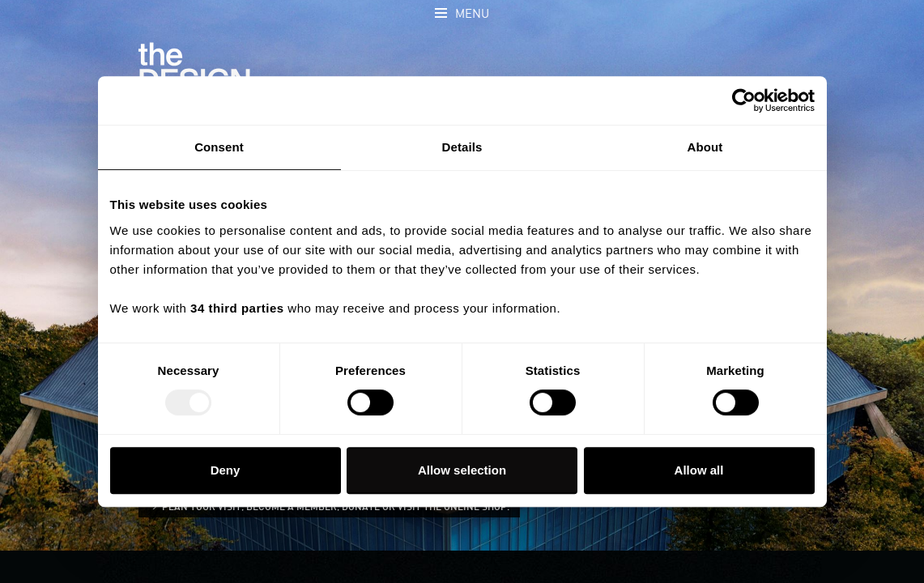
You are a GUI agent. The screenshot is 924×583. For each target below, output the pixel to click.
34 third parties (237, 308)
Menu (472, 14)
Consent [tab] (219, 147)
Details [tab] (462, 147)
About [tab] (705, 147)
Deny (226, 470)
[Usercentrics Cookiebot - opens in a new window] (744, 100)
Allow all (699, 470)
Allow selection (462, 470)
